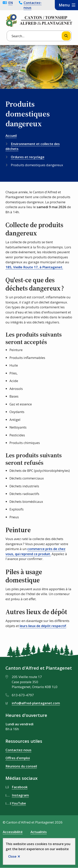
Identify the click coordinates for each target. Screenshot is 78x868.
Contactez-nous (33, 5)
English (10, 3)
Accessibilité (13, 832)
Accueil (11, 136)
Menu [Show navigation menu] (64, 5)
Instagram (20, 795)
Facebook (20, 787)
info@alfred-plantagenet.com (36, 703)
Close (12, 856)
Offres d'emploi (18, 758)
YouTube (19, 803)
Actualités (39, 832)
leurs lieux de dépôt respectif (43, 626)
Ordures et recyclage (28, 157)
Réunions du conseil (21, 766)
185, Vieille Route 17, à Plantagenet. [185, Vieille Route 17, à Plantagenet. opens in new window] (34, 267)
